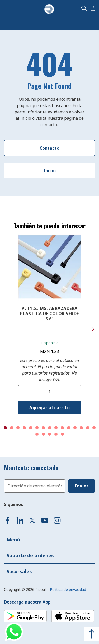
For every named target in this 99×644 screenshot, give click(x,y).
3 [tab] (18, 428)
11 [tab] (69, 428)
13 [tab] (81, 428)
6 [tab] (37, 428)
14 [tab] (88, 428)
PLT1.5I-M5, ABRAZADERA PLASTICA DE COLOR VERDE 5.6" (49, 314)
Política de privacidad (68, 589)
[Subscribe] (82, 486)
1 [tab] (5, 428)
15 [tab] (94, 428)
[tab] (49, 540)
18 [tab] (50, 434)
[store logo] (49, 10)
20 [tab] (62, 434)
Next (93, 329)
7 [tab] (43, 428)
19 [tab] (56, 434)
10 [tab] (62, 428)
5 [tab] (31, 428)
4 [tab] (24, 428)
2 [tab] (12, 428)
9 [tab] (56, 428)
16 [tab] (37, 434)
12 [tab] (75, 428)
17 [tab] (43, 434)
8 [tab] (50, 428)
